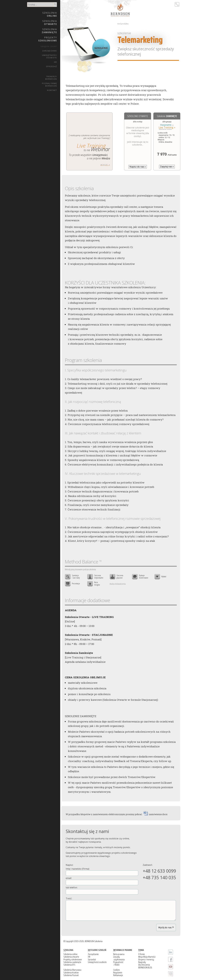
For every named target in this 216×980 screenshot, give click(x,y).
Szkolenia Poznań (71, 975)
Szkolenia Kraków (71, 973)
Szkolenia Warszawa (72, 970)
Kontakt (52, 90)
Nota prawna (119, 954)
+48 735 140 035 (159, 877)
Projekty (48, 39)
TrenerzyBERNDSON (51, 78)
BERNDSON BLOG (145, 967)
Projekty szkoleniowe (73, 960)
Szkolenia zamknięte (72, 962)
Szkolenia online (70, 954)
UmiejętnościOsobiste (49, 56)
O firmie (142, 954)
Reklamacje (118, 975)
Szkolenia (50, 14)
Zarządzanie (50, 51)
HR (55, 62)
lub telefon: (102, 890)
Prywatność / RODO (118, 963)
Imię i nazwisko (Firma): (102, 872)
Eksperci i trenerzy (146, 960)
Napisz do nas (138, 167)
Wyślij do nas (166, 927)
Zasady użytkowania (119, 958)
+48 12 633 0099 (159, 871)
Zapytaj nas (167, 167)
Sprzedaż (51, 66)
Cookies (117, 970)
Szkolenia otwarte (71, 957)
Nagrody (142, 962)
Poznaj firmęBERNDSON (49, 85)
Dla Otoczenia (144, 965)
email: (102, 881)
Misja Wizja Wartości (147, 957)
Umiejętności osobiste (97, 962)
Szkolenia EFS (69, 965)
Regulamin (118, 973)
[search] (40, 5)
